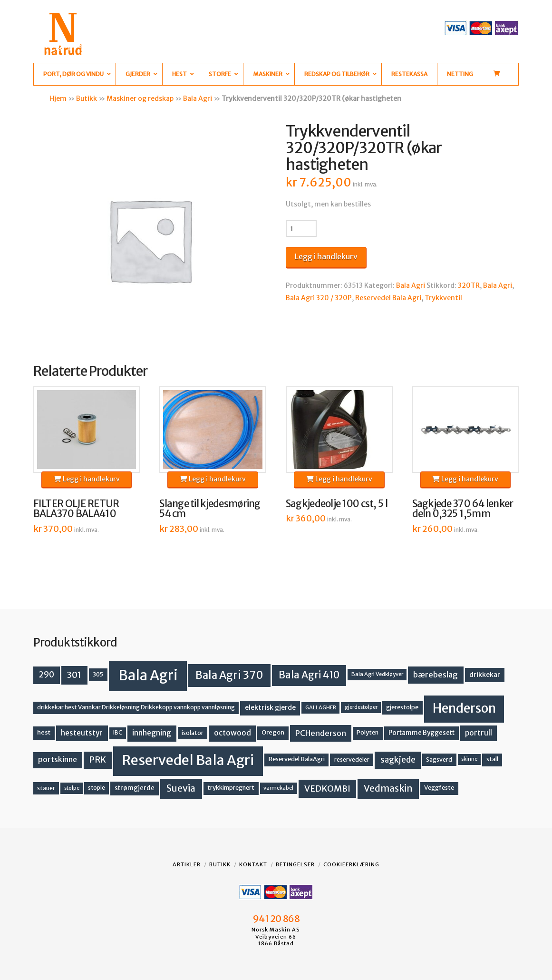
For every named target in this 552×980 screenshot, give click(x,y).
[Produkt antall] (301, 228)
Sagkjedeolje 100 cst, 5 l (337, 504)
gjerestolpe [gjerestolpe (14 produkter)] (402, 707)
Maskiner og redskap (140, 98)
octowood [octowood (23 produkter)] (232, 733)
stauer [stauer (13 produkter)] (46, 788)
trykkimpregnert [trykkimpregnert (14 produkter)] (231, 788)
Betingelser (295, 864)
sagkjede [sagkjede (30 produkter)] (398, 760)
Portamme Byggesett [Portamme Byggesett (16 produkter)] (421, 733)
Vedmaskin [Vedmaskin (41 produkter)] (388, 788)
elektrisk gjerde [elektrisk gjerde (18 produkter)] (270, 707)
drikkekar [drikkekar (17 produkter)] (485, 675)
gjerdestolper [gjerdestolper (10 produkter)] (361, 707)
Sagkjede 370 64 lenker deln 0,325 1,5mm (463, 509)
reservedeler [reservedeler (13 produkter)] (352, 759)
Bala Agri (198, 98)
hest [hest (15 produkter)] (44, 732)
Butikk (87, 98)
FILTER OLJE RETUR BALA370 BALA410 (76, 509)
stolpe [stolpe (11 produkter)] (72, 788)
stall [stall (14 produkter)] (492, 759)
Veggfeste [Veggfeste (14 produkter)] (439, 788)
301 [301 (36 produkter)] (74, 675)
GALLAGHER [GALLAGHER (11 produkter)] (321, 707)
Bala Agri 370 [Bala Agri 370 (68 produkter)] (229, 675)
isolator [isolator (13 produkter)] (193, 733)
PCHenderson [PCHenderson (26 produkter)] (321, 733)
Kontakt (253, 864)
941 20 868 (276, 919)
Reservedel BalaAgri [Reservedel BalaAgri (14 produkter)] (297, 759)
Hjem (58, 98)
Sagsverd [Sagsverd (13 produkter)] (439, 759)
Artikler (187, 864)
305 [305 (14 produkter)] (98, 674)
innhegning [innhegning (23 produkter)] (152, 733)
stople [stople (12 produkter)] (97, 788)
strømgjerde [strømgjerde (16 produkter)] (135, 788)
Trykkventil (443, 298)
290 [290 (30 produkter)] (46, 675)
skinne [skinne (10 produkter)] (469, 759)
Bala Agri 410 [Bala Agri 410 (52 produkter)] (309, 675)
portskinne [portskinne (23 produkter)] (58, 759)
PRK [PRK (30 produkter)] (97, 760)
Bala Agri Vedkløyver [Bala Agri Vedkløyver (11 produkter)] (377, 674)
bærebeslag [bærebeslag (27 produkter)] (436, 675)
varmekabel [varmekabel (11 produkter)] (278, 788)
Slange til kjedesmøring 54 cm (210, 509)
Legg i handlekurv (326, 256)
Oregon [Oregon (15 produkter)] (273, 732)
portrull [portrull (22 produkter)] (479, 733)
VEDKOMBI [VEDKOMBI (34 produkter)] (327, 789)
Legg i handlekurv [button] (87, 479)
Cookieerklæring (351, 864)
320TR (469, 285)
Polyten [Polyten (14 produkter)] (368, 732)
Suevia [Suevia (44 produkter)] (181, 788)
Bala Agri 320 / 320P (319, 298)
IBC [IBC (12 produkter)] (118, 733)
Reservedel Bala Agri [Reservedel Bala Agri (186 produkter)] (188, 760)
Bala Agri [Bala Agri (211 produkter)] (148, 675)
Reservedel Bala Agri (388, 298)
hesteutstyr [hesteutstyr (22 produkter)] (82, 733)
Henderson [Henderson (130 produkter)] (464, 708)
